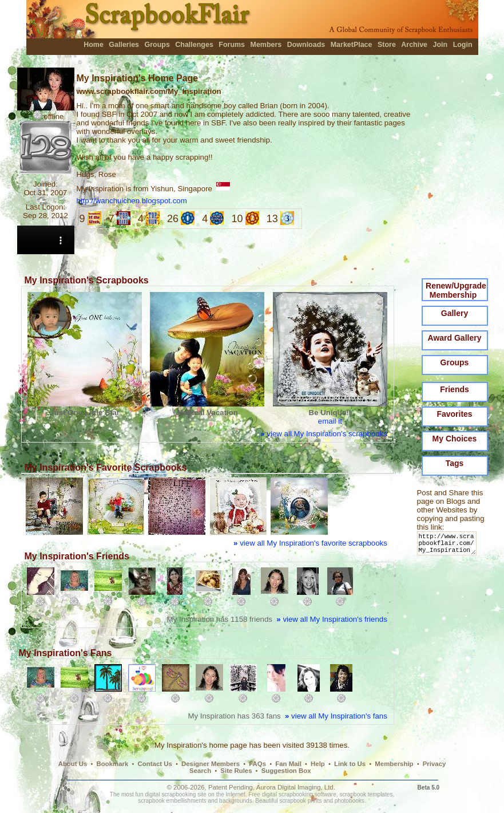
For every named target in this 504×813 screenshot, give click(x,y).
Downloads (306, 45)
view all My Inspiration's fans (336, 716)
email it (330, 421)
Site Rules (236, 771)
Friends (455, 389)
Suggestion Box (286, 771)
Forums (232, 45)
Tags (455, 463)
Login (463, 45)
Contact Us (155, 764)
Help (318, 764)
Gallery (455, 313)
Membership (394, 764)
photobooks (350, 801)
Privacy (434, 764)
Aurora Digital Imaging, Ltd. (296, 787)
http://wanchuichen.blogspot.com (132, 201)
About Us (73, 764)
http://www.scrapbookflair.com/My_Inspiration (449, 546)
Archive (414, 45)
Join (440, 45)
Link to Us (350, 764)
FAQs (257, 764)
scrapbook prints (300, 801)
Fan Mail (288, 764)
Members (266, 45)
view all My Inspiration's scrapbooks (324, 434)
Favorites (454, 414)
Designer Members (211, 764)
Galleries (124, 45)
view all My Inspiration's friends (332, 619)
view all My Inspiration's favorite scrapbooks (310, 543)
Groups (157, 45)
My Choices (455, 439)
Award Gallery (455, 338)
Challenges (194, 45)
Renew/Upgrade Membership (456, 290)
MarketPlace (352, 45)
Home (94, 45)
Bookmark (113, 764)
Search (200, 771)
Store (387, 45)
